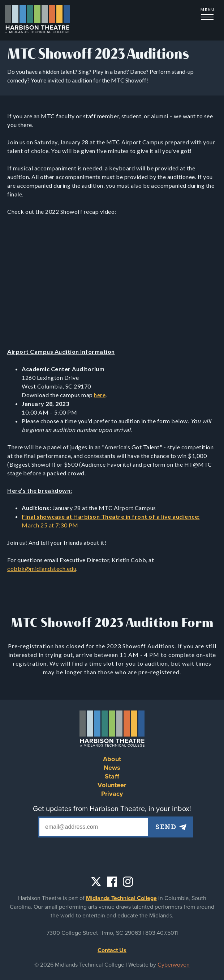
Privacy (112, 794)
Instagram (128, 882)
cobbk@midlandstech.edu (42, 569)
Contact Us (112, 950)
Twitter (96, 882)
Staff (112, 776)
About (112, 759)
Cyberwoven (174, 965)
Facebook (112, 882)
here (100, 395)
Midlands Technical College (121, 898)
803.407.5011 (161, 933)
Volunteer (112, 785)
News (112, 768)
